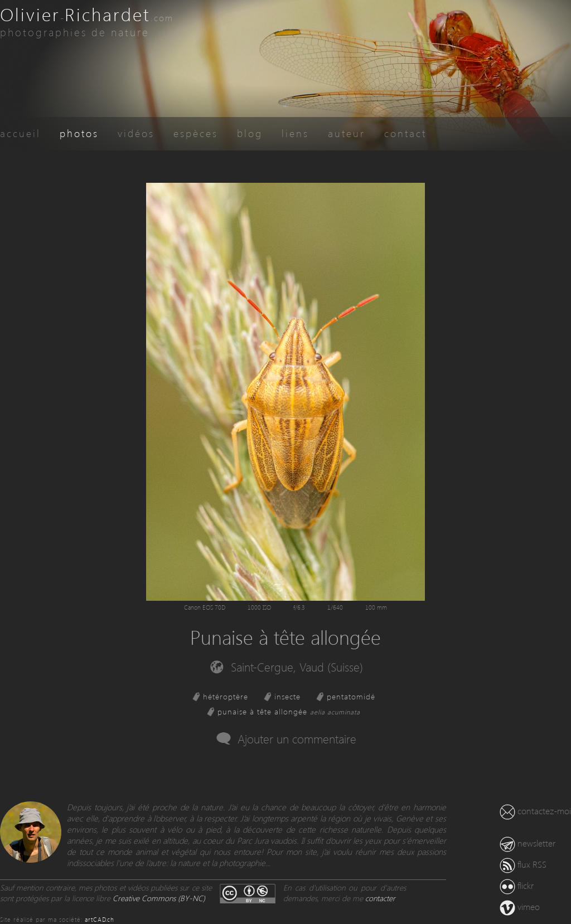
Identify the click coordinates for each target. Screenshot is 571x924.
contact (405, 133)
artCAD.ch (100, 919)
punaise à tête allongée (289, 711)
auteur (347, 133)
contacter (380, 898)
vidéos (136, 133)
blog (250, 133)
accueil (20, 133)
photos (79, 133)
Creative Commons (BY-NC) (159, 898)
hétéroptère (226, 696)
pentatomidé (351, 696)
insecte (287, 696)
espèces (196, 133)
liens (295, 133)
